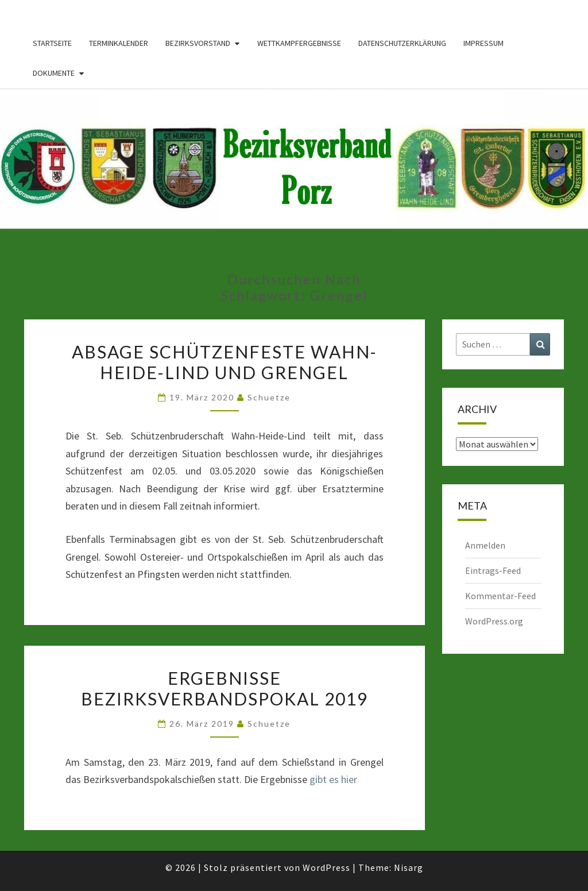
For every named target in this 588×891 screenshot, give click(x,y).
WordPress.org (494, 621)
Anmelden (485, 545)
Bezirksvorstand (198, 43)
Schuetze (269, 397)
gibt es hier (333, 779)
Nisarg (409, 867)
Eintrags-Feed (493, 570)
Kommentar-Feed (500, 596)
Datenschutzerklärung (402, 43)
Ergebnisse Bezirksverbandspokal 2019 (225, 688)
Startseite (52, 43)
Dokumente (54, 73)
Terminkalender (119, 43)
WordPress (326, 867)
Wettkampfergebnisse (299, 43)
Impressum (483, 43)
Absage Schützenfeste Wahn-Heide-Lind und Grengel (225, 362)
